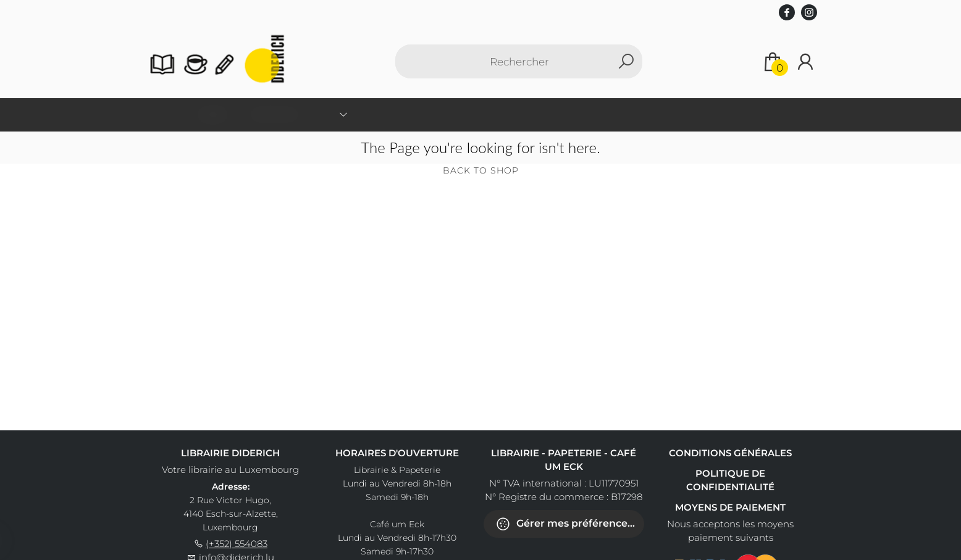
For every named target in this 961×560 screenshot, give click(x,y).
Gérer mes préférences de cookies (570, 524)
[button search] (626, 61)
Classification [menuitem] (304, 114)
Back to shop (481, 170)
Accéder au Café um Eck (682, 114)
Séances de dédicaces (503, 114)
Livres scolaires (400, 114)
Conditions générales (730, 453)
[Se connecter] (805, 62)
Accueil (238, 114)
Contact (590, 114)
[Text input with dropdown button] (519, 61)
